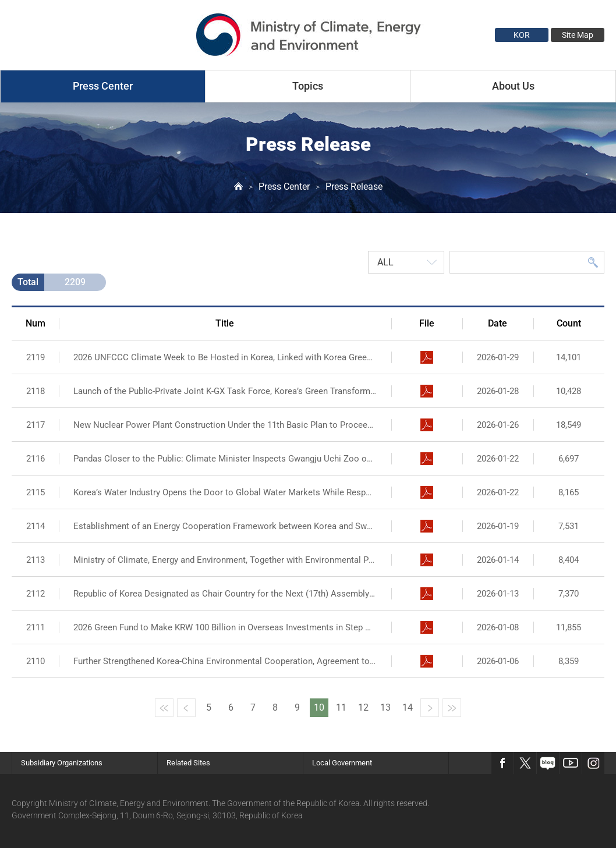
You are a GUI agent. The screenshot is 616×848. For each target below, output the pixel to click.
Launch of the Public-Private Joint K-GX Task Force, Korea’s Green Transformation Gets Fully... (225, 391)
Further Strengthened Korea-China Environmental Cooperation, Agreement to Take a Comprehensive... (225, 661)
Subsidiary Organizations (62, 763)
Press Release (354, 187)
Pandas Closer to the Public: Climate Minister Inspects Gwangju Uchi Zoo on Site (225, 459)
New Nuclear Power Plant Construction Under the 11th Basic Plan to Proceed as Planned (225, 425)
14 (408, 707)
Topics (308, 86)
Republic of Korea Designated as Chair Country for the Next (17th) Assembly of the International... (225, 594)
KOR (522, 35)
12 (363, 707)
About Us (513, 86)
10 (319, 707)
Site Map (578, 35)
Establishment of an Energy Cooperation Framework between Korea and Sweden (225, 526)
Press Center (103, 86)
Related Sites (188, 763)
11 (341, 707)
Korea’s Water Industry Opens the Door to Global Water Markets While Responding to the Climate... (225, 492)
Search (593, 262)
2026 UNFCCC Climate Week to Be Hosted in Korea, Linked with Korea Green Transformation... (225, 357)
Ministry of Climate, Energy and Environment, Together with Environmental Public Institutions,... (225, 560)
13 (385, 707)
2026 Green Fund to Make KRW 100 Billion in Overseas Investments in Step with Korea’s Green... (225, 627)
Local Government (342, 763)
